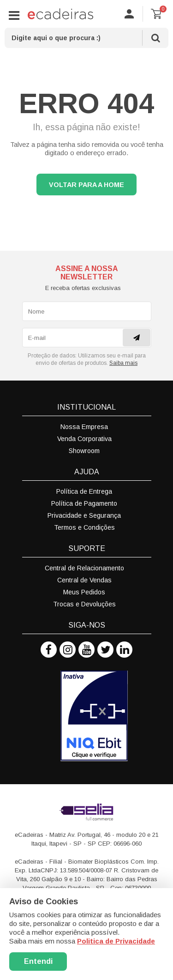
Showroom (84, 451)
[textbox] (86, 38)
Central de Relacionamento (84, 568)
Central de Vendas (84, 580)
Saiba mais (123, 363)
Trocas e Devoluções (84, 604)
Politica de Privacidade (116, 941)
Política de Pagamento (84, 503)
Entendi (38, 961)
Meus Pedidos (84, 592)
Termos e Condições (84, 527)
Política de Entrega (84, 491)
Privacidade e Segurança (84, 515)
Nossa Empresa (84, 427)
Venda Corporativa (84, 439)
